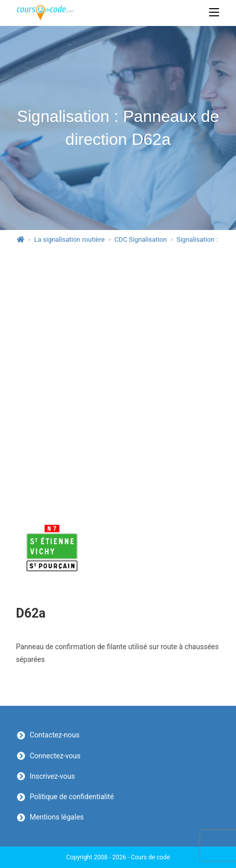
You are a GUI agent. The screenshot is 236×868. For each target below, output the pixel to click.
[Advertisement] (118, 375)
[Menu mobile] (214, 12)
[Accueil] (21, 239)
